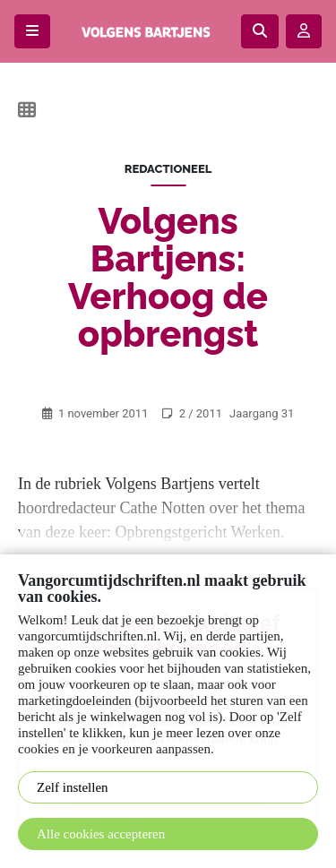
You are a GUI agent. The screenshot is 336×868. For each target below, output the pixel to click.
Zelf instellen (73, 787)
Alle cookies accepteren (101, 834)
